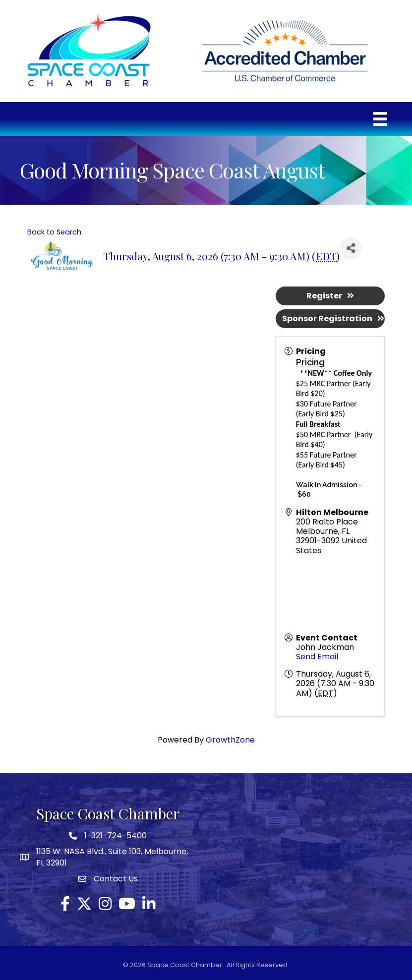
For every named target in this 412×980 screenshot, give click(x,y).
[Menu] (380, 119)
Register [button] (330, 296)
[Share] (351, 249)
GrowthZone (230, 740)
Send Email (317, 657)
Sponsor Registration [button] (333, 318)
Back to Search (54, 232)
